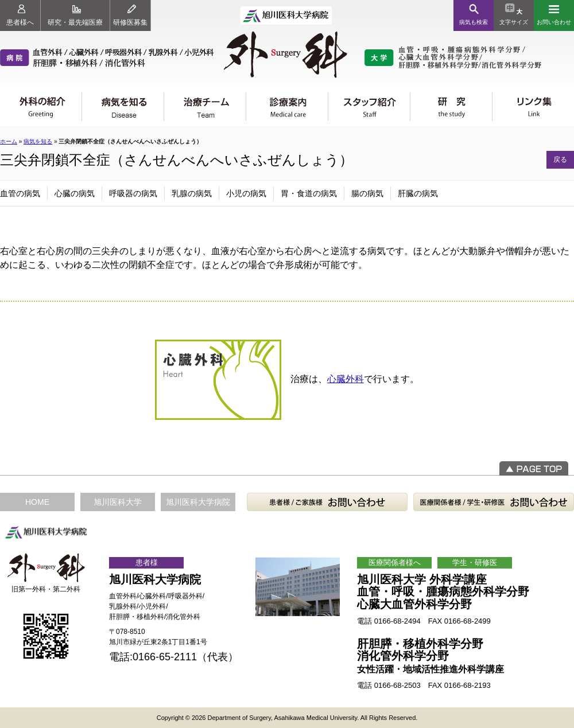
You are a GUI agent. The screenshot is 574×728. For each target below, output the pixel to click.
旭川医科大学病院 (198, 502)
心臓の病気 (75, 193)
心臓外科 (346, 379)
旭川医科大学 (118, 502)
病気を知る (38, 141)
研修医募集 (130, 15)
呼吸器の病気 (133, 193)
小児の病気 (246, 193)
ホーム (9, 141)
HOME (37, 502)
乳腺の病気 (192, 193)
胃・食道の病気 (309, 193)
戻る (560, 159)
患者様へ (20, 15)
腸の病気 (367, 193)
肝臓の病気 (418, 193)
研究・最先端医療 (75, 15)
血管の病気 (20, 193)
